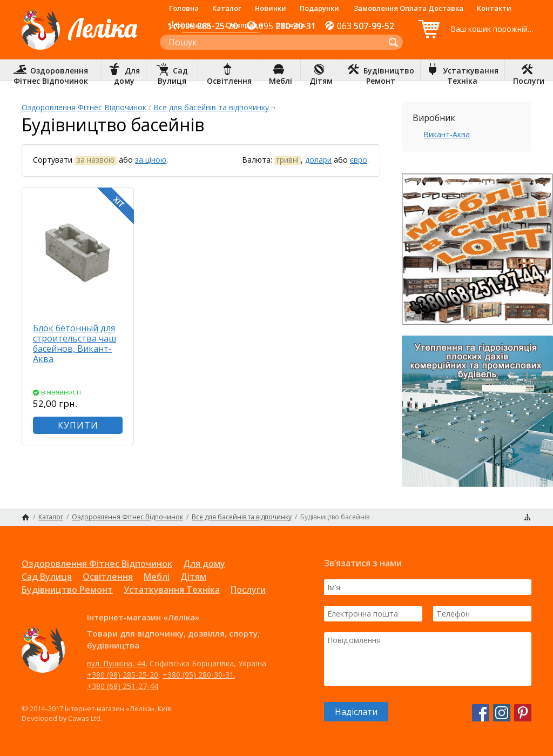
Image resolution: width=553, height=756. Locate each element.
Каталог (227, 8)
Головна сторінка (26, 517)
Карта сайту (527, 517)
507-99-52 (366, 26)
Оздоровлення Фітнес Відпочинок (84, 107)
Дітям (193, 577)
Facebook (481, 713)
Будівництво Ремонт (67, 590)
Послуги (291, 25)
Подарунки (319, 8)
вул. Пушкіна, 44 (116, 663)
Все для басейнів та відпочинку (211, 107)
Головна (184, 8)
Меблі (157, 577)
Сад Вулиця (47, 577)
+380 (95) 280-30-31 (198, 675)
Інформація (190, 25)
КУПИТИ (78, 425)
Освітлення (108, 577)
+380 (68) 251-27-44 (123, 686)
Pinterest (523, 713)
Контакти (494, 8)
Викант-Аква (447, 134)
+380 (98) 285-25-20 (123, 675)
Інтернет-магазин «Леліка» (79, 49)
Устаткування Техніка (172, 590)
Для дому (204, 564)
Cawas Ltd (84, 718)
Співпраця (244, 25)
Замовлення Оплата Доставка (409, 8)
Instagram (502, 713)
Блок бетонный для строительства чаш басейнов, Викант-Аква (75, 344)
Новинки (271, 8)
